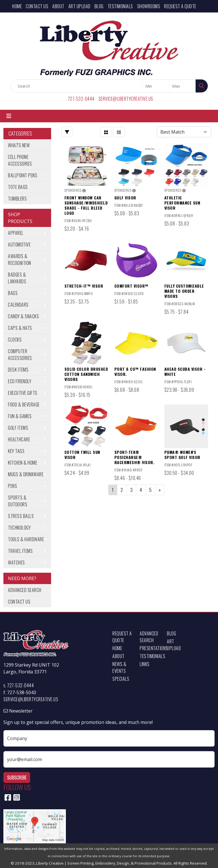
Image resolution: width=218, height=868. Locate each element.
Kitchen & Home (23, 463)
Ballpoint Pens (23, 175)
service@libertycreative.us (126, 99)
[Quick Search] (76, 86)
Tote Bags (18, 187)
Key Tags (16, 451)
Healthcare (19, 439)
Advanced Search (25, 590)
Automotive (19, 245)
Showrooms (149, 6)
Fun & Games (20, 416)
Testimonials (120, 6)
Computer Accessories (20, 355)
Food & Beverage (24, 404)
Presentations (150, 648)
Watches (16, 562)
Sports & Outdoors (18, 501)
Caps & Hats (20, 328)
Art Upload (79, 6)
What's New (19, 145)
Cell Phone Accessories (20, 160)
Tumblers (17, 199)
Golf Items (18, 428)
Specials (121, 679)
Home (17, 6)
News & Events (119, 667)
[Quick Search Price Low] (156, 86)
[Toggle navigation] (9, 116)
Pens (12, 486)
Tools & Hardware (26, 539)
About (58, 6)
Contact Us (37, 6)
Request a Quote (180, 6)
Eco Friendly (20, 381)
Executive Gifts (23, 393)
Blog (99, 6)
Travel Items (20, 551)
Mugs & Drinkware (26, 474)
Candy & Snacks (23, 316)
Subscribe (17, 778)
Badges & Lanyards (17, 278)
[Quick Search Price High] (182, 86)
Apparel (16, 233)
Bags (13, 293)
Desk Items (18, 370)
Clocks (15, 340)
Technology (19, 528)
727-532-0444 (81, 99)
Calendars (18, 305)
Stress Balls (21, 516)
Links (145, 664)
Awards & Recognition (20, 260)
